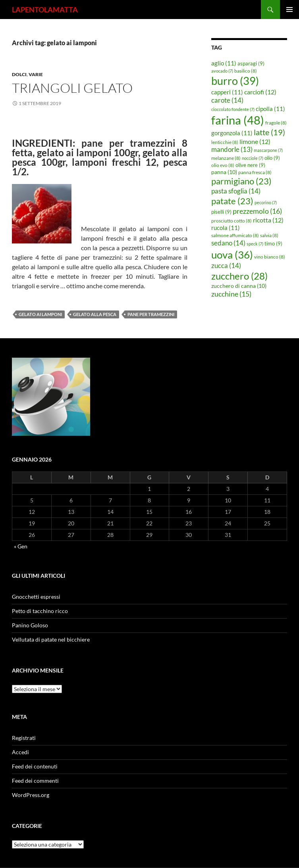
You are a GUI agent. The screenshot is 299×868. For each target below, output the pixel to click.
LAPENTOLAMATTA (45, 10)
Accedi (20, 752)
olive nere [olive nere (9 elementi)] (250, 165)
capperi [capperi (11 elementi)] (227, 92)
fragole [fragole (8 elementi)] (276, 123)
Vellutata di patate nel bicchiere (51, 639)
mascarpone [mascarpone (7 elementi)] (268, 150)
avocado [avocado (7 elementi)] (222, 71)
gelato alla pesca (95, 314)
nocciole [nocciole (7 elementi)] (253, 158)
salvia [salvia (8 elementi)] (269, 235)
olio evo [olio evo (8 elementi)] (223, 165)
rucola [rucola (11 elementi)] (226, 228)
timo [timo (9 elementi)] (273, 243)
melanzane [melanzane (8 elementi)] (226, 158)
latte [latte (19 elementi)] (269, 132)
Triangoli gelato (72, 88)
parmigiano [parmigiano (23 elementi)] (241, 181)
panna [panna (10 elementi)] (224, 172)
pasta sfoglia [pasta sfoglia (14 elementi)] (236, 191)
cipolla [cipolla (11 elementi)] (270, 109)
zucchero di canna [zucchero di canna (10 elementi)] (239, 286)
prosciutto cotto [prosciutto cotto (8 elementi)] (231, 221)
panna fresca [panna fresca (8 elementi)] (255, 172)
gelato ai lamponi (40, 314)
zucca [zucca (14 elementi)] (226, 265)
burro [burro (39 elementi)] (235, 81)
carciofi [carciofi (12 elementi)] (260, 92)
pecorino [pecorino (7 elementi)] (266, 202)
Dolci (19, 74)
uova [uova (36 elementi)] (232, 255)
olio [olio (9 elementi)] (272, 158)
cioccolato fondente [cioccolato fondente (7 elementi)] (233, 109)
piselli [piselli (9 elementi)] (221, 212)
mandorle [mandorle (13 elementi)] (232, 149)
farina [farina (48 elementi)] (238, 120)
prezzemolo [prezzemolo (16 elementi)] (257, 211)
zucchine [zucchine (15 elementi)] (231, 294)
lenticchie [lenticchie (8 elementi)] (225, 142)
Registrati (24, 738)
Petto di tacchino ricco (40, 611)
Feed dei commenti (35, 781)
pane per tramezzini (151, 314)
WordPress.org (31, 795)
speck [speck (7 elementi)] (255, 244)
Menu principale (289, 10)
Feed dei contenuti (35, 766)
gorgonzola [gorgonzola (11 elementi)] (232, 133)
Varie (36, 74)
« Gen (21, 546)
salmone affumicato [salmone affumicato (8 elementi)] (235, 235)
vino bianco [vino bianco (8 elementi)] (270, 257)
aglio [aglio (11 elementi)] (224, 63)
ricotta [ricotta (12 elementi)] (268, 220)
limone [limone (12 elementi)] (255, 142)
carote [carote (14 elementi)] (227, 100)
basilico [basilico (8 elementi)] (246, 71)
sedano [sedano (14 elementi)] (228, 243)
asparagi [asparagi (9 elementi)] (251, 63)
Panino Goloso (30, 625)
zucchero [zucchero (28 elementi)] (239, 276)
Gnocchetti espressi (36, 597)
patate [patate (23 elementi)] (232, 201)
